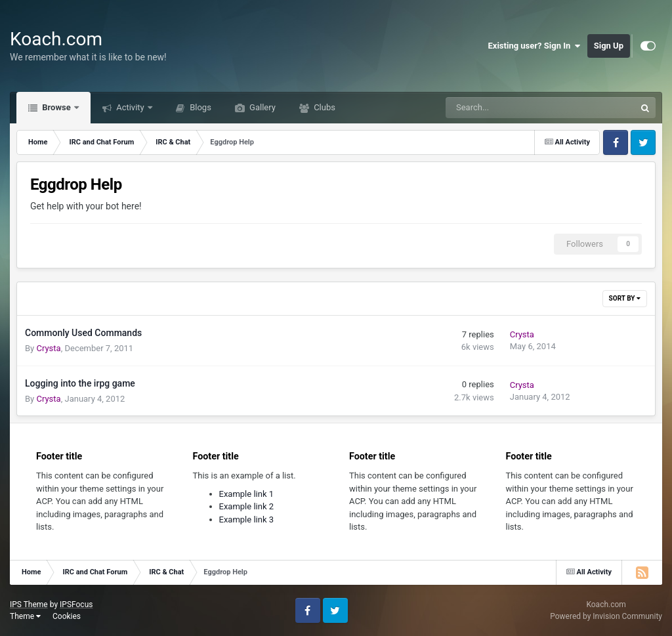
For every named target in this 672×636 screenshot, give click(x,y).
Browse (56, 107)
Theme (25, 616)
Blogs (199, 107)
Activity (130, 107)
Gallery (262, 107)
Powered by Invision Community (606, 616)
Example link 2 (247, 506)
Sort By (625, 298)
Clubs (324, 107)
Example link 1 (247, 494)
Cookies (67, 616)
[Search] (507, 108)
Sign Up (609, 46)
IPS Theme (29, 604)
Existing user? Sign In (535, 46)
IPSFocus (76, 604)
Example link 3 (247, 519)
